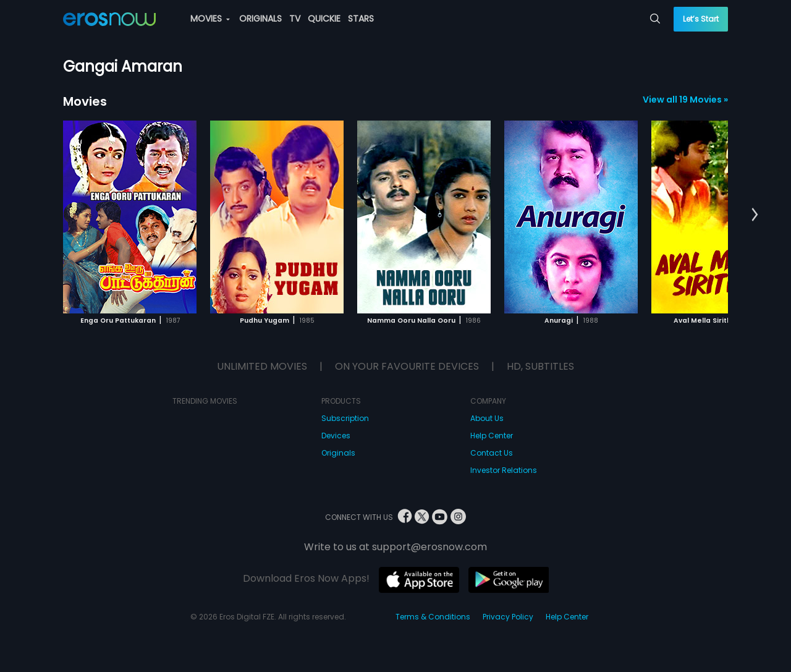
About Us (487, 418)
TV (295, 19)
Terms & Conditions (433, 617)
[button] (755, 215)
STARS (361, 19)
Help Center (492, 436)
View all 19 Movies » (685, 100)
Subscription (345, 418)
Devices (336, 436)
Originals (338, 453)
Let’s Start (701, 19)
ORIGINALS (260, 19)
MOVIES (210, 19)
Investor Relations (504, 470)
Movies (85, 101)
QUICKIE (324, 19)
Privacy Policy (508, 617)
